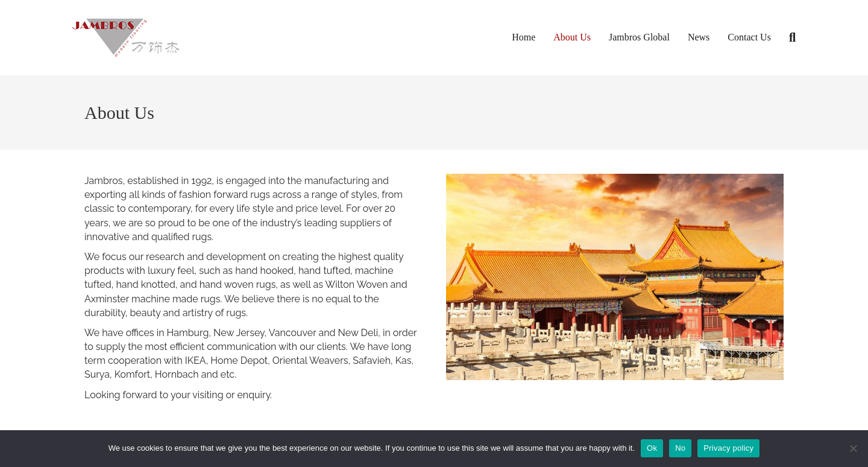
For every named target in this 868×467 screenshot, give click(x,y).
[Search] (788, 37)
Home (524, 37)
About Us (572, 37)
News (699, 37)
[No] (853, 448)
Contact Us (749, 37)
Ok (652, 448)
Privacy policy (728, 448)
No (680, 448)
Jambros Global (639, 37)
